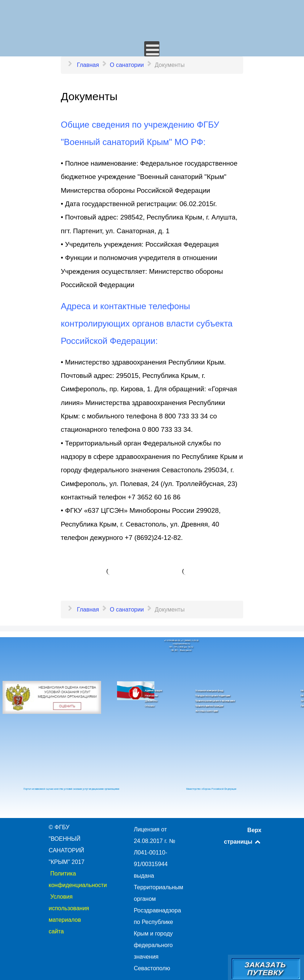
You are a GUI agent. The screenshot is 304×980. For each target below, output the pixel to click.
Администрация (153, 691)
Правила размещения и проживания (215, 701)
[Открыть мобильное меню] (152, 49)
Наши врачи (151, 696)
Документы (151, 701)
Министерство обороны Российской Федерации (211, 789)
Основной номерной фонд (209, 691)
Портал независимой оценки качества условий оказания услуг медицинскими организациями (71, 789)
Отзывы (150, 706)
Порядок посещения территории (213, 696)
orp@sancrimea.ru (181, 644)
